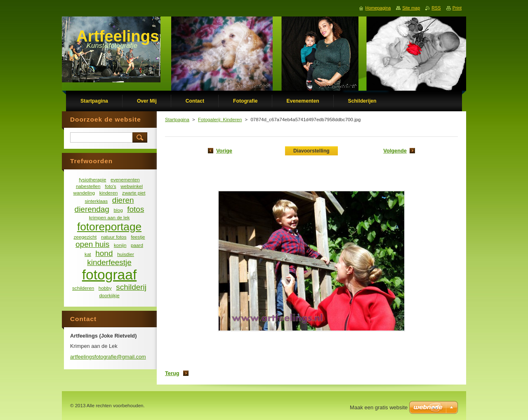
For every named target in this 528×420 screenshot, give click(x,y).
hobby (105, 288)
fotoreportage (109, 227)
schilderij (131, 287)
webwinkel (132, 186)
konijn (120, 245)
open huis (92, 244)
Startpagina (177, 120)
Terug (172, 373)
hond (104, 253)
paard (137, 245)
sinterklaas (96, 201)
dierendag (92, 209)
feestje (138, 237)
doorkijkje (109, 295)
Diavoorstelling (311, 151)
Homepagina (378, 8)
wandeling (84, 193)
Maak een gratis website (379, 407)
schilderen (83, 288)
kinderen (109, 193)
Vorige (224, 151)
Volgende (395, 151)
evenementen (125, 179)
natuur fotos (114, 237)
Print (457, 8)
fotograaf (109, 275)
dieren (123, 200)
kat (88, 254)
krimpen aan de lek (110, 217)
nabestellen (88, 186)
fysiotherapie (92, 179)
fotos (136, 209)
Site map (411, 8)
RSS (436, 8)
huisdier (126, 254)
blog (118, 210)
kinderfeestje (109, 262)
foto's (111, 186)
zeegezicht (85, 237)
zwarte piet (134, 193)
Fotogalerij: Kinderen (220, 120)
